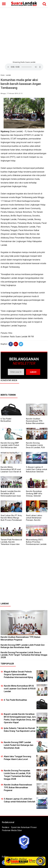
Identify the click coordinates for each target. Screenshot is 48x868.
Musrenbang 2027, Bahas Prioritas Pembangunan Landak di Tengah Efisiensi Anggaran (36, 544)
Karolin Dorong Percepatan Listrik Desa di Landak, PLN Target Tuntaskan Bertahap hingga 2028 (36, 447)
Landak (8, 75)
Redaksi (6, 827)
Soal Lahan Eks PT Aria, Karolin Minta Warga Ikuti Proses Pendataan (11, 518)
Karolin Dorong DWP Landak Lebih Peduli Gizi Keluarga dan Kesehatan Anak (10, 446)
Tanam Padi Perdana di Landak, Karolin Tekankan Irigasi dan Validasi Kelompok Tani (11, 543)
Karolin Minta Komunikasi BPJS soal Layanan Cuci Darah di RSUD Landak (11, 471)
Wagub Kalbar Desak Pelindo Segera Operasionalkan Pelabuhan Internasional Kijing (18, 674)
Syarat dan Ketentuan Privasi (24, 827)
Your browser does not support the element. (24, 67)
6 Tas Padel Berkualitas (6, 420)
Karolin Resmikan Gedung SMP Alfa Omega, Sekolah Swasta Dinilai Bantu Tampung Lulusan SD (36, 496)
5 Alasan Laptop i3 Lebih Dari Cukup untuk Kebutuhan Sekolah (37, 469)
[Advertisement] (24, 34)
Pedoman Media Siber (12, 830)
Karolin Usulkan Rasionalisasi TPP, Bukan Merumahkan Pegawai (35, 422)
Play (40, 861)
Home (3, 75)
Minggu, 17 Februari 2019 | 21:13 (11, 93)
